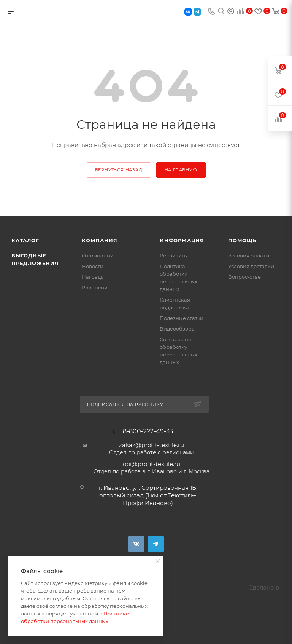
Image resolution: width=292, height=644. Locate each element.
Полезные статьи (182, 318)
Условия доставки (251, 266)
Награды (93, 277)
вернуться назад (119, 170)
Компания (99, 240)
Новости (93, 266)
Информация (182, 240)
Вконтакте (136, 544)
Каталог (25, 240)
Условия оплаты (249, 256)
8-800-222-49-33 (148, 431)
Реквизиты (174, 256)
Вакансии (95, 288)
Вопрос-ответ (246, 277)
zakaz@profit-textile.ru (152, 445)
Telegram (156, 544)
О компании (98, 256)
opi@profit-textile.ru (152, 464)
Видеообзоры (178, 329)
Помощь (242, 240)
